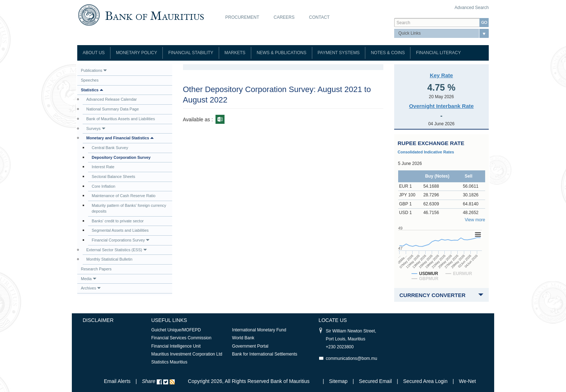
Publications (94, 70)
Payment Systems (339, 53)
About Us (94, 53)
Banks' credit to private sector (118, 221)
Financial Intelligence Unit (176, 346)
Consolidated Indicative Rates (426, 152)
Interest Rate (103, 167)
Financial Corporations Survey (121, 240)
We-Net (467, 381)
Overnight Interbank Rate (441, 106)
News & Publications (282, 53)
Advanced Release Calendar (112, 99)
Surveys (96, 129)
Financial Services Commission (181, 338)
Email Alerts (117, 381)
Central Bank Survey (110, 148)
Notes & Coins (388, 53)
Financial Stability (191, 53)
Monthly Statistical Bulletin (109, 259)
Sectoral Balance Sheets (113, 177)
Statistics (92, 90)
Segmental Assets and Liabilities (120, 230)
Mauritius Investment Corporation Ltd (187, 354)
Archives (91, 288)
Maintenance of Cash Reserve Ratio (124, 196)
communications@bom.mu (352, 358)
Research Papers (96, 269)
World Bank (243, 338)
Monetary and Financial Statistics (120, 138)
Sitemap (339, 381)
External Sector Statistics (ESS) (117, 250)
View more (475, 220)
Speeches (90, 80)
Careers (284, 17)
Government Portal (250, 346)
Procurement (242, 17)
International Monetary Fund (259, 330)
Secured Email (375, 381)
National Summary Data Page (113, 109)
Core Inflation (103, 186)
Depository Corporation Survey (121, 157)
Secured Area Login (425, 381)
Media (89, 279)
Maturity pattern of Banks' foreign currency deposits (129, 208)
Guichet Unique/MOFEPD (176, 330)
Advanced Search (472, 8)
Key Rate (441, 75)
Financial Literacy (438, 53)
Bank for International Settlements (265, 354)
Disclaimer (98, 320)
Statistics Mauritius (169, 362)
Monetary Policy (136, 53)
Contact (319, 17)
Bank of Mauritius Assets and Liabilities (121, 119)
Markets (235, 53)
